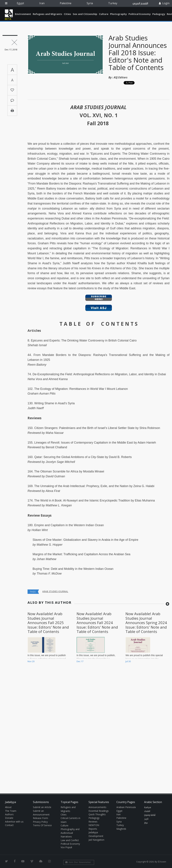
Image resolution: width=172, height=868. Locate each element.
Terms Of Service (42, 825)
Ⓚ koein (162, 862)
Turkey (113, 3)
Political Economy (140, 14)
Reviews (93, 822)
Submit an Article (42, 807)
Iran (42, 3)
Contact (9, 825)
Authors (9, 814)
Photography (118, 14)
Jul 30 (128, 661)
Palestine (66, 3)
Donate (9, 818)
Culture (104, 14)
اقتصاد (147, 811)
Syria (90, 3)
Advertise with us (14, 822)
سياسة (148, 807)
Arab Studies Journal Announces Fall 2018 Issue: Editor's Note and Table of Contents (138, 53)
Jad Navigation (96, 840)
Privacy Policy (40, 822)
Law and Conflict (70, 840)
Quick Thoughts (97, 814)
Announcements (97, 807)
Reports (93, 829)
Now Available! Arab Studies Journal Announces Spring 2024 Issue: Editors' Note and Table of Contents (146, 623)
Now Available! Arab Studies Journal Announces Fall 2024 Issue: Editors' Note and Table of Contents (97, 623)
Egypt (20, 3)
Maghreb (121, 829)
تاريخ (146, 819)
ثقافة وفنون (150, 815)
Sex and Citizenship (85, 14)
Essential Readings (99, 811)
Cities (67, 14)
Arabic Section (153, 802)
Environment (23, 14)
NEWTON (94, 825)
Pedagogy (159, 14)
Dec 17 (80, 661)
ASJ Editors (121, 77)
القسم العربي (140, 3)
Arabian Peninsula (126, 807)
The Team (11, 811)
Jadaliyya (9, 13)
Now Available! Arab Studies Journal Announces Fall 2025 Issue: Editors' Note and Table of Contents (48, 623)
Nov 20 (31, 661)
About (8, 807)
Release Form (40, 818)
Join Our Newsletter (78, 862)
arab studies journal (55, 591)
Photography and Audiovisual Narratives (70, 833)
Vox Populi (66, 847)
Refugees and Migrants (47, 14)
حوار (146, 823)
